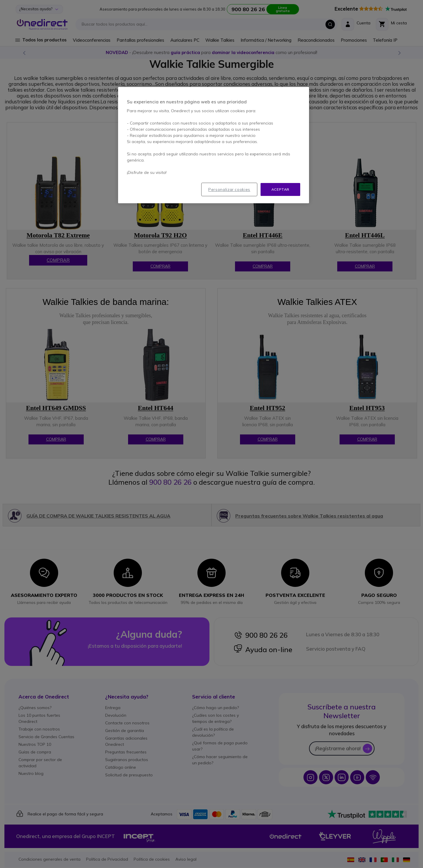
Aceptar (280, 189)
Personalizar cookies (229, 189)
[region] (214, 145)
